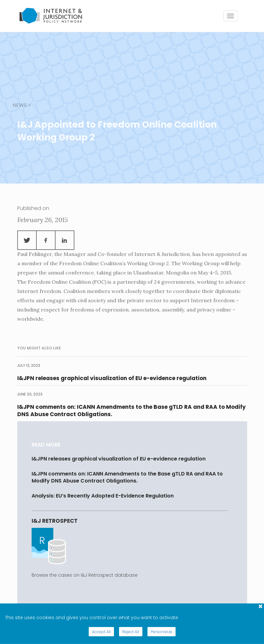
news (20, 105)
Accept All (101, 632)
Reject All (131, 632)
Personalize (162, 632)
